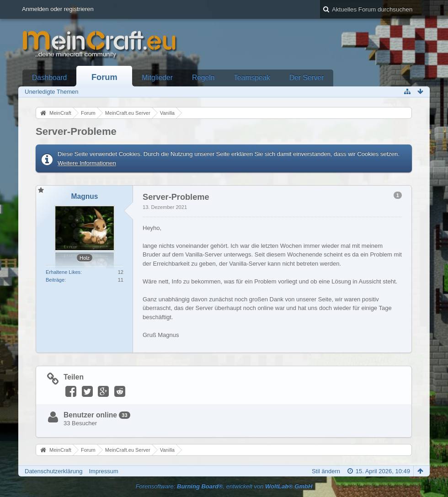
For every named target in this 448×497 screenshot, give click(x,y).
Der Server (307, 77)
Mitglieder (157, 77)
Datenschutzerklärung (53, 471)
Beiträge (55, 280)
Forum (104, 77)
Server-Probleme (76, 131)
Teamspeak (252, 77)
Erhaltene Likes (63, 272)
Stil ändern (326, 471)
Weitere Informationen (87, 163)
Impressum (103, 471)
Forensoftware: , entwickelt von (224, 486)
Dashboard (49, 77)
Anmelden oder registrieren (58, 9)
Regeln (203, 77)
